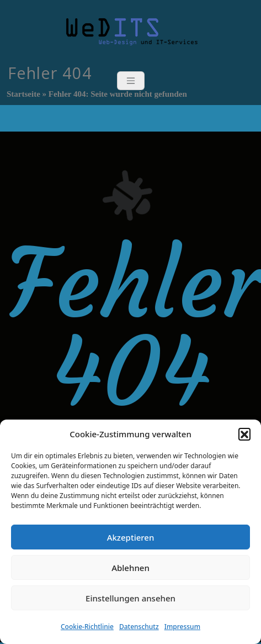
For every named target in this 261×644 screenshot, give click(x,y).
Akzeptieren (131, 537)
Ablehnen (130, 568)
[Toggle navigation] (131, 81)
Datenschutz (139, 627)
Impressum (182, 627)
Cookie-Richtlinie (87, 627)
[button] (244, 434)
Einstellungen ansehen (130, 598)
